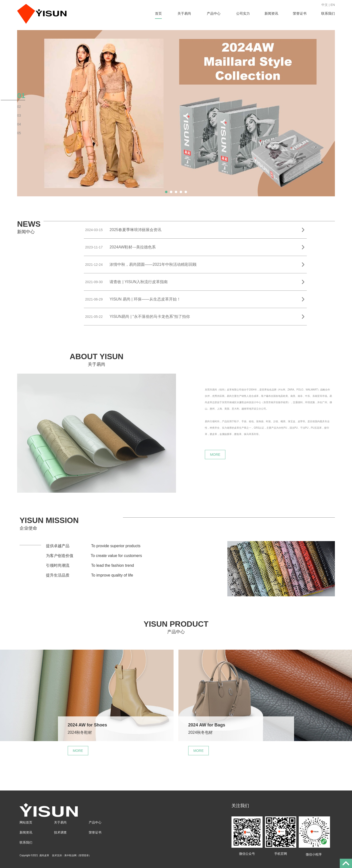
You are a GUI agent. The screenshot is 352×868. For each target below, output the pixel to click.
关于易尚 (184, 13)
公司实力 (243, 13)
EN (333, 5)
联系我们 (328, 13)
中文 (325, 5)
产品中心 (214, 13)
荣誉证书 (300, 13)
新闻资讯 (271, 13)
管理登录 (84, 855)
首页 (158, 13)
